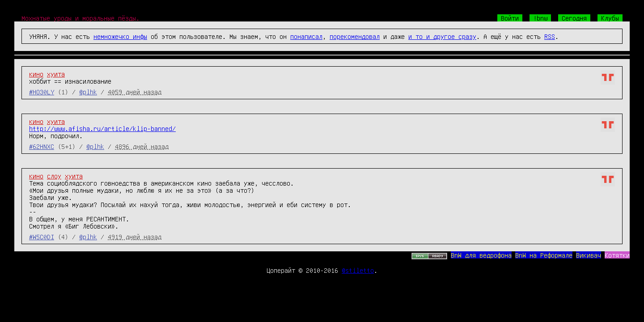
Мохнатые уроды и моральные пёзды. (80, 18)
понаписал (306, 36)
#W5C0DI (42, 237)
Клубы (610, 18)
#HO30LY (42, 92)
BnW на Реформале (544, 255)
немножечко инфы (120, 36)
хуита (56, 74)
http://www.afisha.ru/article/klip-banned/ (102, 128)
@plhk (88, 92)
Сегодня (574, 18)
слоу (54, 176)
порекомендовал (355, 36)
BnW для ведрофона (481, 255)
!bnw (540, 18)
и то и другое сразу (442, 36)
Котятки (617, 255)
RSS (550, 36)
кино (36, 74)
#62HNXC (42, 146)
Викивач (589, 255)
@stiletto (358, 270)
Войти (510, 18)
